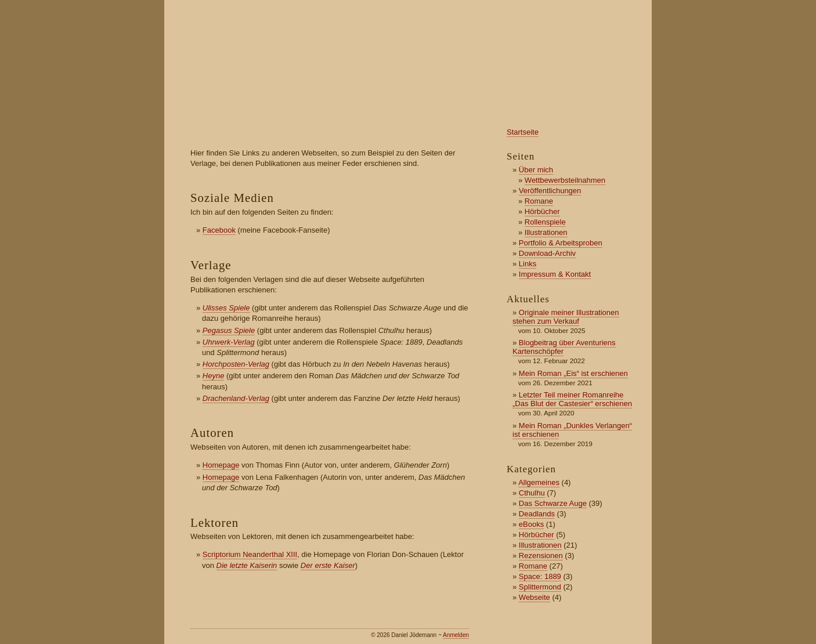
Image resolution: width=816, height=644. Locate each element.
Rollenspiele (545, 222)
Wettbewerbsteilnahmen (565, 180)
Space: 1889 (540, 576)
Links (528, 264)
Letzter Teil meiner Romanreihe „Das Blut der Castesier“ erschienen (572, 399)
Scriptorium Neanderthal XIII (250, 554)
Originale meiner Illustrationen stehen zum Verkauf (566, 317)
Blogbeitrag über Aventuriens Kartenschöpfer (564, 347)
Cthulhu (532, 493)
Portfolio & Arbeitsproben (561, 243)
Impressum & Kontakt (555, 274)
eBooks (531, 524)
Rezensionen (541, 556)
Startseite (523, 132)
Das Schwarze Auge (553, 503)
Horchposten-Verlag (236, 364)
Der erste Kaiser (328, 565)
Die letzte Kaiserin (247, 565)
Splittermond (540, 587)
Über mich (536, 170)
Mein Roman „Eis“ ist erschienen (573, 373)
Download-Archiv (547, 253)
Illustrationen (546, 232)
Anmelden (456, 635)
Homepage (221, 465)
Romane (539, 201)
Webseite (535, 597)
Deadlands (537, 514)
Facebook (219, 230)
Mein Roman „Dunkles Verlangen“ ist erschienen (572, 430)
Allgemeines (539, 482)
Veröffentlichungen (550, 191)
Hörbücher (542, 211)
